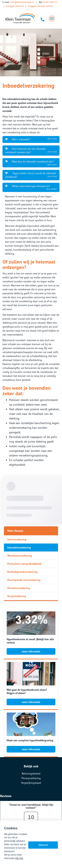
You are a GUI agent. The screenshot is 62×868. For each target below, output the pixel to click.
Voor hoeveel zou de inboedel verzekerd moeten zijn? (31, 150)
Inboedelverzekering (19, 547)
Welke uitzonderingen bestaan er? (31, 187)
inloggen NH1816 (15, 6)
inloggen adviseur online (40, 6)
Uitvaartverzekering (19, 588)
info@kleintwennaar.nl (22, 2)
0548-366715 (50, 2)
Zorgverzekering (17, 596)
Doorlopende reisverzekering (24, 580)
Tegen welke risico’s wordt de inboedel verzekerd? (31, 175)
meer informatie (31, 651)
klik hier (19, 858)
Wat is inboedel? (31, 139)
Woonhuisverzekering (20, 556)
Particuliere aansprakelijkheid (24, 564)
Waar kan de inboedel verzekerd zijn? (31, 163)
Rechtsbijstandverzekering (22, 572)
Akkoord (43, 845)
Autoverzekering (17, 539)
